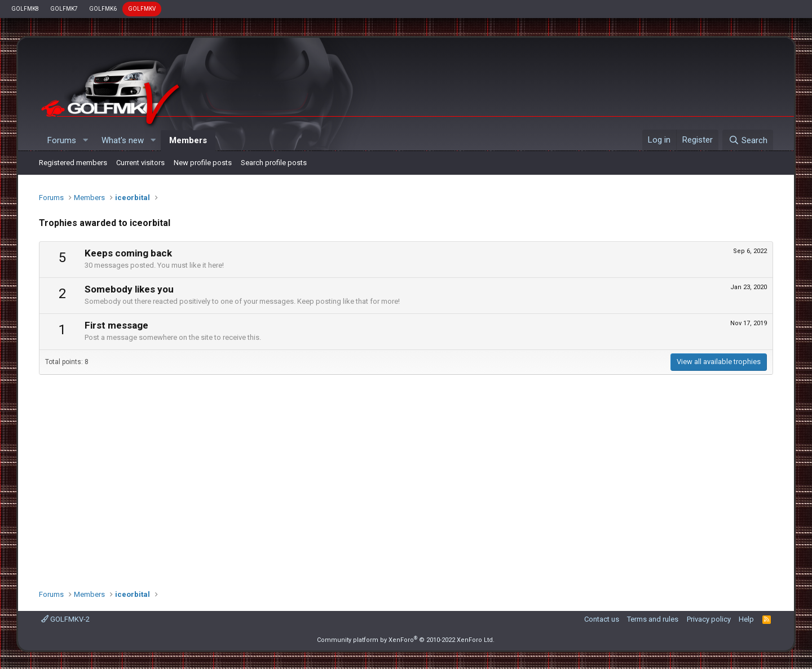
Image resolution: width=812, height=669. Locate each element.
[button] (85, 141)
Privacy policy (709, 619)
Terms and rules (653, 619)
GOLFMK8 (25, 9)
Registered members (73, 163)
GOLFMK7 (64, 9)
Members (188, 140)
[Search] (747, 140)
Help (746, 619)
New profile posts (203, 163)
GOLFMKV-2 (65, 619)
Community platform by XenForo (406, 640)
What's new (123, 140)
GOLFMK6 (103, 9)
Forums (62, 140)
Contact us (602, 619)
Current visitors (140, 163)
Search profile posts (274, 163)
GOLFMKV (142, 9)
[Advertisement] (406, 476)
